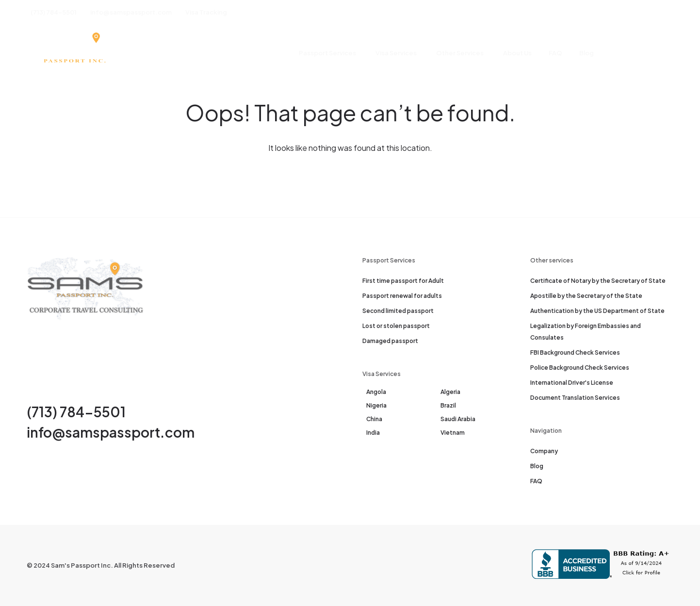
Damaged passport (390, 341)
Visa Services (396, 53)
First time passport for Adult (403, 281)
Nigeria (376, 405)
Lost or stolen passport (396, 326)
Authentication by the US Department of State (597, 311)
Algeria (450, 392)
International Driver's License (572, 383)
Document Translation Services (575, 398)
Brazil (448, 405)
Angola (376, 392)
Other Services (460, 53)
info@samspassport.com (111, 432)
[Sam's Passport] (74, 53)
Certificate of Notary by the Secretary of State (598, 281)
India (373, 433)
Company (544, 451)
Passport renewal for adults (402, 296)
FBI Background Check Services (575, 352)
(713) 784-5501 (76, 412)
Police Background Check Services (580, 368)
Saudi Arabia (458, 419)
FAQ (555, 53)
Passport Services (327, 53)
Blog (586, 53)
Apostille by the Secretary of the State (586, 296)
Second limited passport (398, 311)
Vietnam (453, 433)
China (374, 419)
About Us (517, 53)
